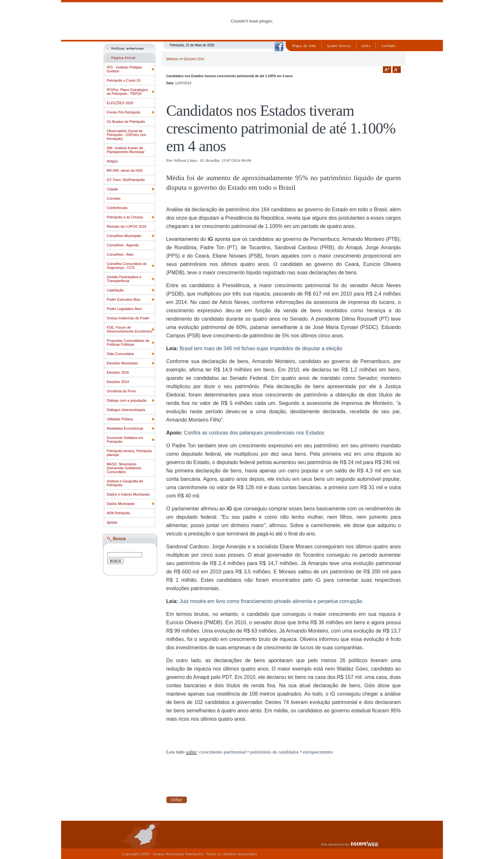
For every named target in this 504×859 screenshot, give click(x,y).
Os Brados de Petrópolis (126, 122)
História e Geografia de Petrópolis (125, 483)
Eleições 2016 (118, 372)
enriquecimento (318, 752)
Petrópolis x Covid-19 (124, 80)
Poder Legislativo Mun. (125, 309)
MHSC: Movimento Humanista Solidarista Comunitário (124, 468)
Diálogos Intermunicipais (126, 410)
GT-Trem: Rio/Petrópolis (126, 180)
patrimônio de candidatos (274, 752)
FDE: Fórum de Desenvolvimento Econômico (130, 329)
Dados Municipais (121, 504)
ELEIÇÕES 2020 (120, 103)
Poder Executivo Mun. (124, 299)
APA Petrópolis (118, 513)
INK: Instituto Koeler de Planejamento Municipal (126, 150)
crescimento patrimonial (223, 752)
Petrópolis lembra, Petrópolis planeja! (129, 453)
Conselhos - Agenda (123, 245)
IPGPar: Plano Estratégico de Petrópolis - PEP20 (127, 92)
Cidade (112, 189)
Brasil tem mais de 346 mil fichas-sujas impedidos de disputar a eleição (261, 348)
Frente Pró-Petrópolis (124, 112)
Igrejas (112, 522)
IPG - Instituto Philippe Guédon (124, 69)
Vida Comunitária (120, 354)
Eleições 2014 (118, 382)
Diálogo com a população (127, 400)
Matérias (172, 59)
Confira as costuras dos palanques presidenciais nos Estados (254, 433)
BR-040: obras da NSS (125, 170)
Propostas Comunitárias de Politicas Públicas (128, 343)
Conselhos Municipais (124, 236)
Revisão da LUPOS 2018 (126, 226)
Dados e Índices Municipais (128, 494)
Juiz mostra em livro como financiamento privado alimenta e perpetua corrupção (271, 601)
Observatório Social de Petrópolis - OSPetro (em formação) (126, 135)
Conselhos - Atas (120, 254)
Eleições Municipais (122, 363)
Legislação (115, 290)
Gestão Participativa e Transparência (124, 279)
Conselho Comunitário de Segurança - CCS (127, 266)
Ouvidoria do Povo (121, 391)
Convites (114, 198)
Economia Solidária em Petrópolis (125, 440)
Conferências (117, 208)
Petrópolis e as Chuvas (125, 217)
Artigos (112, 161)
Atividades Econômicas (125, 428)
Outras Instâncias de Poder (128, 318)
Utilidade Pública (120, 419)
